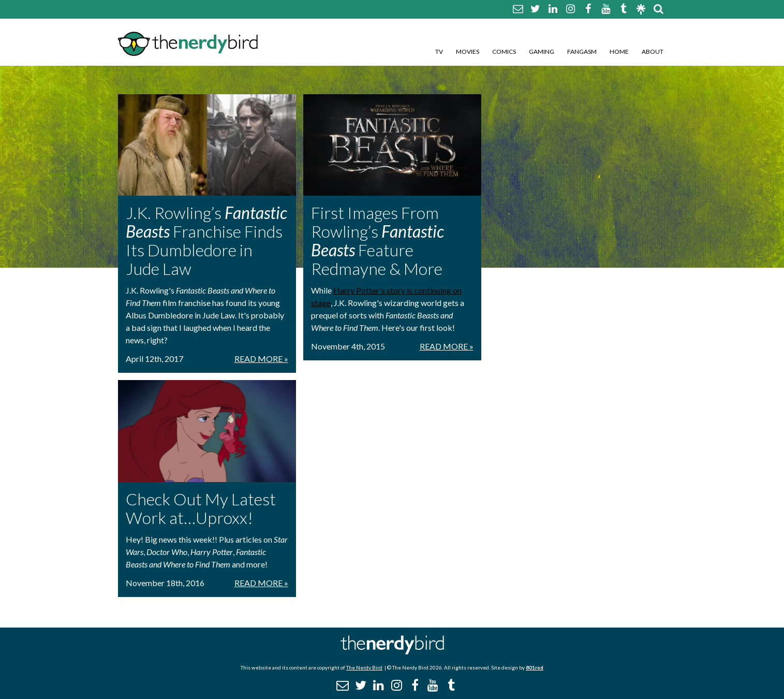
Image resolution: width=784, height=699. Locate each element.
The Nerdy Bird (364, 667)
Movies (468, 52)
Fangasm (582, 52)
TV (439, 52)
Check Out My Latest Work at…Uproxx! (201, 508)
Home (619, 52)
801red (535, 667)
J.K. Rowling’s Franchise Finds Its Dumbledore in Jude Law (206, 241)
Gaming (542, 52)
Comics (504, 52)
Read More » (261, 359)
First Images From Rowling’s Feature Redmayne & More (378, 241)
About (653, 52)
